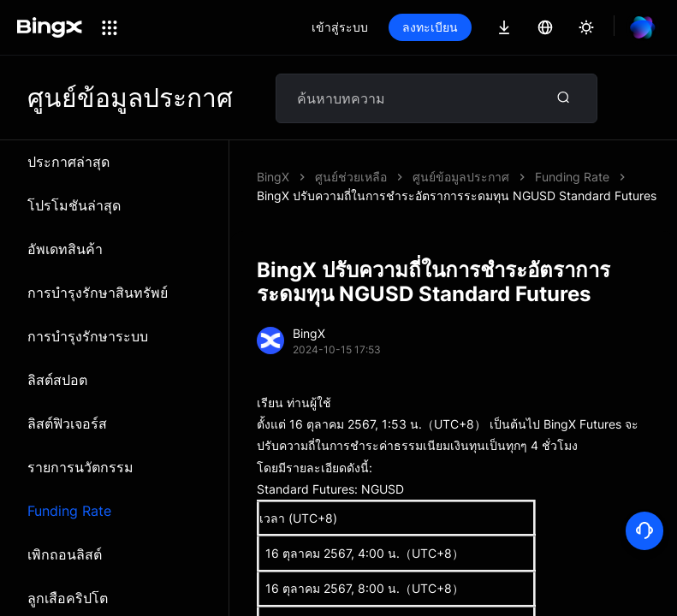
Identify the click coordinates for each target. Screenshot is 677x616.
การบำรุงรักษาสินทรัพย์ (98, 293)
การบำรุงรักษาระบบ (88, 336)
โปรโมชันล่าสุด (74, 205)
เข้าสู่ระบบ (340, 27)
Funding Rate (69, 511)
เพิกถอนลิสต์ (65, 554)
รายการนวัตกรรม (80, 467)
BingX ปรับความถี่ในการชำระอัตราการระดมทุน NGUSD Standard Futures (457, 195)
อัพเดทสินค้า (65, 249)
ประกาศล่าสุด (68, 162)
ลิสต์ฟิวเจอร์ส (67, 423)
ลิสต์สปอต (57, 380)
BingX (273, 177)
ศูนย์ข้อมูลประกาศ (461, 177)
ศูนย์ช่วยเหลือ (351, 177)
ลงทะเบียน (430, 27)
